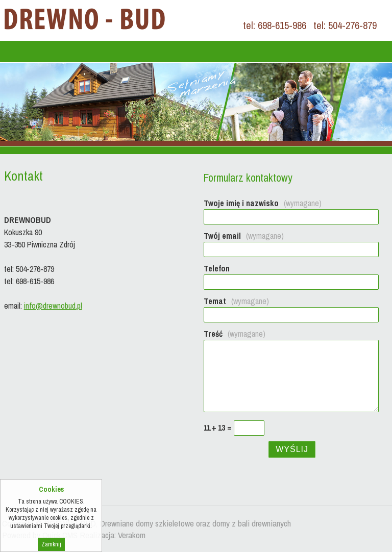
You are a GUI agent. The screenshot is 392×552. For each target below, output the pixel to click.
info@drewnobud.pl (53, 306)
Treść (235, 334)
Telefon (217, 268)
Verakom (132, 535)
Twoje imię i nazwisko (263, 203)
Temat (236, 301)
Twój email (244, 236)
